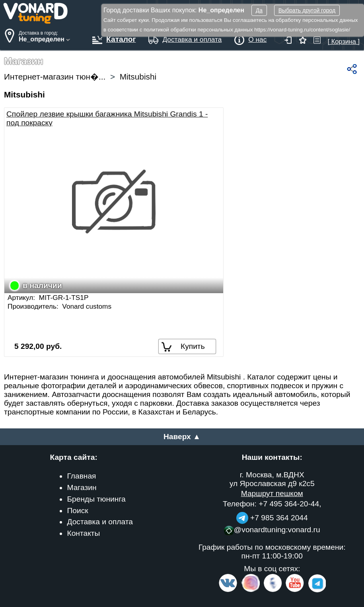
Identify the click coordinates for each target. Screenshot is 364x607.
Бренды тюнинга (96, 499)
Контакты (83, 533)
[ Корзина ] (344, 38)
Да (259, 10)
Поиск (77, 511)
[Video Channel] (295, 590)
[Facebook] (272, 590)
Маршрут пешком (272, 493)
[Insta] (251, 590)
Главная (81, 476)
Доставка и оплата (100, 522)
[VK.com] (228, 590)
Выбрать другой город (307, 10)
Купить (193, 346)
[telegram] (316, 590)
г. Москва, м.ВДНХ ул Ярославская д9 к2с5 (272, 479)
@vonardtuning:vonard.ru (272, 530)
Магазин (82, 487)
